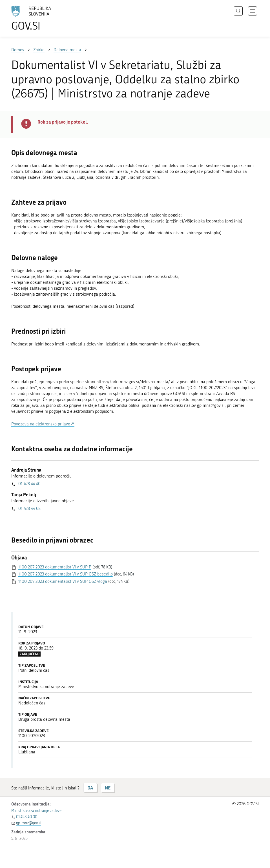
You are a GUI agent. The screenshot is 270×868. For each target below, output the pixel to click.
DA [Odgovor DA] (90, 788)
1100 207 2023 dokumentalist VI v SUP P (55, 567)
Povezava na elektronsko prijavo (41, 424)
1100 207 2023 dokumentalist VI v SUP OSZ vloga (63, 581)
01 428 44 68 (29, 508)
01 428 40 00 (27, 817)
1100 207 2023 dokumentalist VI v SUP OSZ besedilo (66, 574)
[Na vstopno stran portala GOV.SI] (39, 18)
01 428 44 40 (29, 484)
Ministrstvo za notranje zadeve (36, 811)
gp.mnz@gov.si (29, 823)
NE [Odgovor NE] (108, 788)
